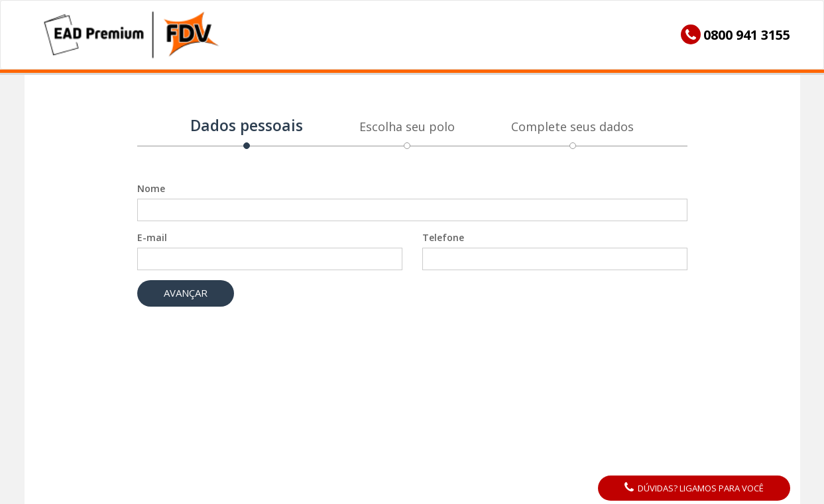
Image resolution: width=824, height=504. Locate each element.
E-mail (152, 237)
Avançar (186, 293)
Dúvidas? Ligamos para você (694, 488)
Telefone (443, 237)
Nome (151, 188)
